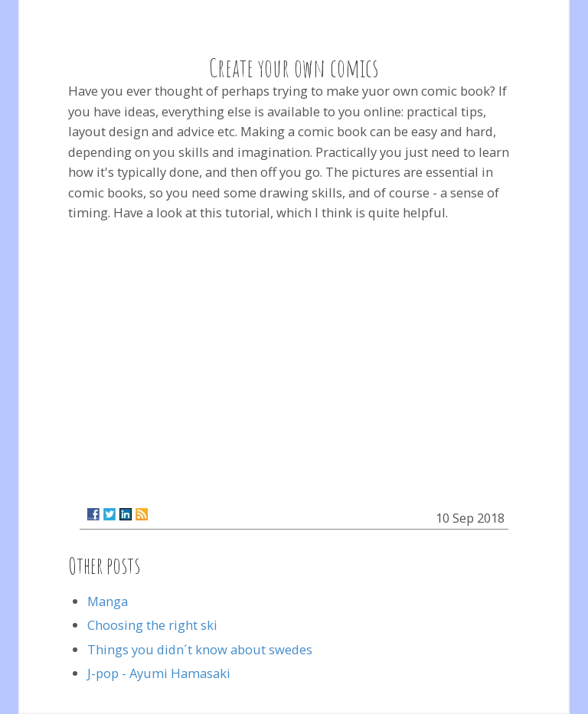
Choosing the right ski (152, 625)
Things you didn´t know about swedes (200, 649)
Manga (108, 601)
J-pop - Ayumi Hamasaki (159, 673)
